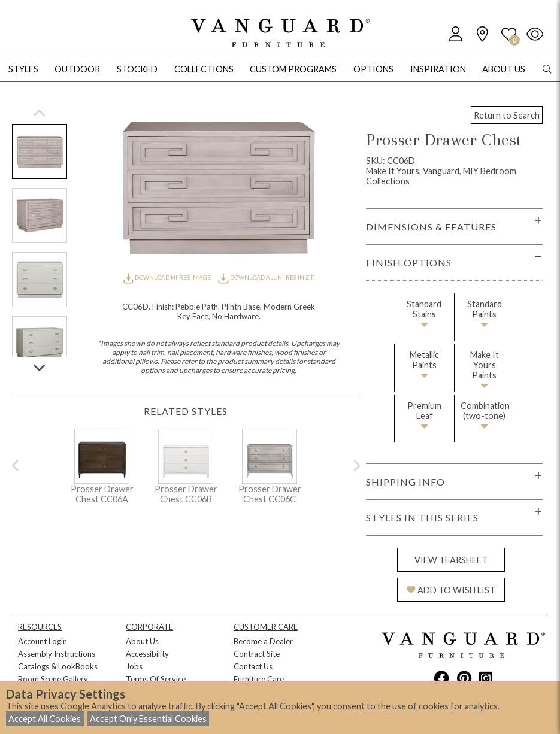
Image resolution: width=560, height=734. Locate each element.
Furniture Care (259, 679)
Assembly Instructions (57, 654)
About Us (142, 641)
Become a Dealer (263, 641)
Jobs (134, 666)
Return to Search (507, 115)
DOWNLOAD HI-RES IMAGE (168, 277)
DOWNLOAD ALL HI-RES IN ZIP (266, 277)
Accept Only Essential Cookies (148, 719)
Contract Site (257, 654)
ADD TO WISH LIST (451, 590)
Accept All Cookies (45, 719)
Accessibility (147, 654)
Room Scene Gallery (53, 679)
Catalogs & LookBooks (58, 666)
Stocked (137, 69)
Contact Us (253, 666)
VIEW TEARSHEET (451, 560)
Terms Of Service (156, 679)
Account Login (43, 641)
